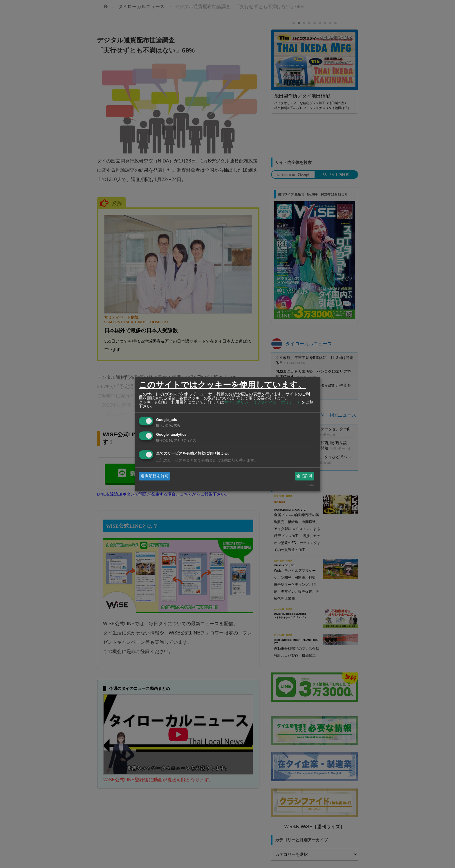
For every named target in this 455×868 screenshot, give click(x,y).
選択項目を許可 (155, 476)
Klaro (310, 485)
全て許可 (304, 476)
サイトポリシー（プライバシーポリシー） (263, 402)
